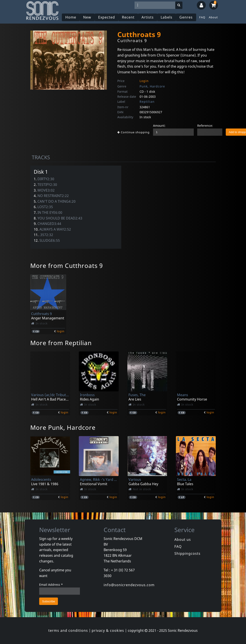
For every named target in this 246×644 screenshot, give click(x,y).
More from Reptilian (61, 343)
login (61, 331)
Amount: (159, 126)
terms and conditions (68, 630)
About (213, 17)
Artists (148, 17)
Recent (128, 17)
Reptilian (147, 102)
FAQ (202, 17)
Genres (186, 17)
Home (71, 17)
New (87, 17)
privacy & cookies (108, 630)
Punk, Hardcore (152, 86)
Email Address (51, 585)
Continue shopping (133, 132)
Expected (107, 17)
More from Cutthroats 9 (67, 265)
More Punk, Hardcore (63, 427)
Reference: (205, 126)
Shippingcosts (187, 553)
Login (144, 81)
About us (183, 540)
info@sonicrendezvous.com (129, 585)
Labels (167, 17)
